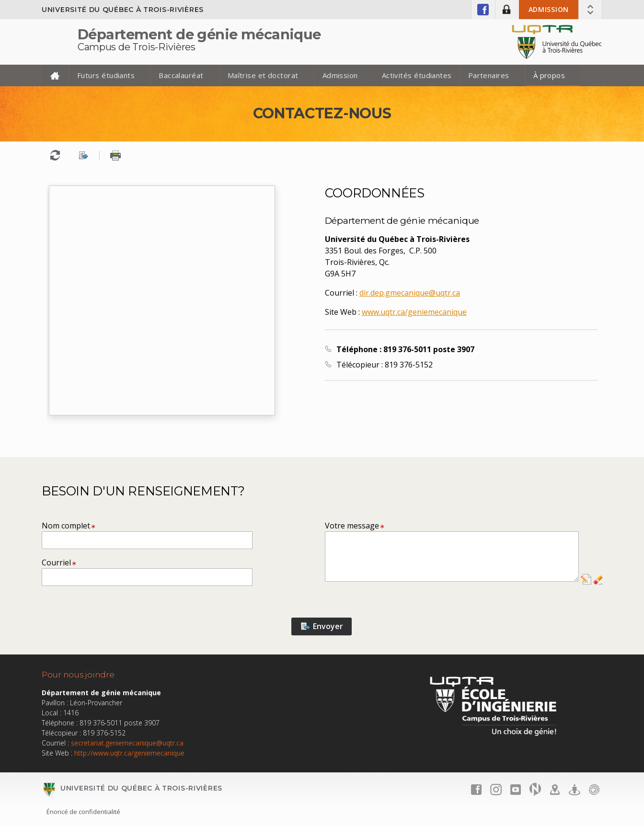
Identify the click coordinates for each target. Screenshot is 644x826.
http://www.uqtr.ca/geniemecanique (129, 753)
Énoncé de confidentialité (83, 812)
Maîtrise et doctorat (263, 75)
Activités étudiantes (417, 75)
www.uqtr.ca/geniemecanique (414, 312)
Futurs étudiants (106, 75)
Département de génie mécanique (199, 34)
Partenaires (489, 75)
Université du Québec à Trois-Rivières (123, 10)
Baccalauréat (181, 75)
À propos (549, 75)
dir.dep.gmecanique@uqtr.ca (410, 293)
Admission (549, 9)
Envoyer (322, 626)
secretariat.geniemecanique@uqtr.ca (127, 743)
